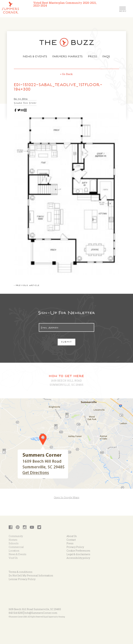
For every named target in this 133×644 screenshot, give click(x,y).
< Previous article (27, 286)
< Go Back (66, 74)
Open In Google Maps (67, 497)
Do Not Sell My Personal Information (31, 575)
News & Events (35, 57)
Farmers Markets (68, 57)
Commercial (16, 547)
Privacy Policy (75, 547)
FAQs (106, 57)
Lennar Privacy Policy (22, 579)
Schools (14, 543)
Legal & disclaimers (78, 554)
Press (93, 57)
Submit (67, 342)
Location (14, 551)
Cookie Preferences (78, 551)
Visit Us (13, 558)
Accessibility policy (78, 558)
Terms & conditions (21, 572)
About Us (72, 536)
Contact (71, 540)
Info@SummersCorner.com (41, 613)
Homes (13, 540)
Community (16, 536)
